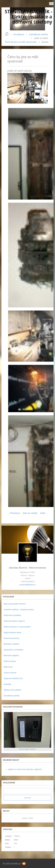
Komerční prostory (11, 638)
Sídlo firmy (8, 667)
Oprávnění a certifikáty (13, 650)
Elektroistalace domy (12, 632)
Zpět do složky (30, 513)
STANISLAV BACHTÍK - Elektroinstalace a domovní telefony (28, 17)
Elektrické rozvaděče (12, 615)
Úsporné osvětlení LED (13, 678)
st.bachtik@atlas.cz (27, 585)
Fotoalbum (19, 34)
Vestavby (7, 684)
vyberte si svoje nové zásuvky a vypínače (25, 769)
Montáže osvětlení (11, 644)
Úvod (7, 34)
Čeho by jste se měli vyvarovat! (21, 42)
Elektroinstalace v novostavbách (17, 627)
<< (7, 818)
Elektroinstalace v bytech (14, 621)
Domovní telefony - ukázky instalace (19, 610)
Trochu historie (10, 673)
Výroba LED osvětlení (12, 690)
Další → (44, 513)
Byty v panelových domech (15, 604)
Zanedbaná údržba (39, 34)
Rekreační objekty (11, 655)
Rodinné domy (10, 661)
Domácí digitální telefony (27, 749)
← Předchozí (14, 513)
